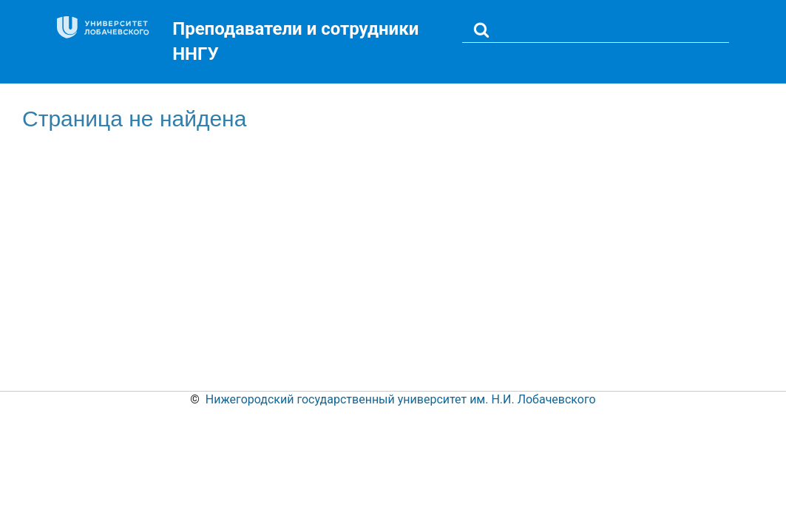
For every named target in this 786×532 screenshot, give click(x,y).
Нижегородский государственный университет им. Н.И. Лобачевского (401, 399)
